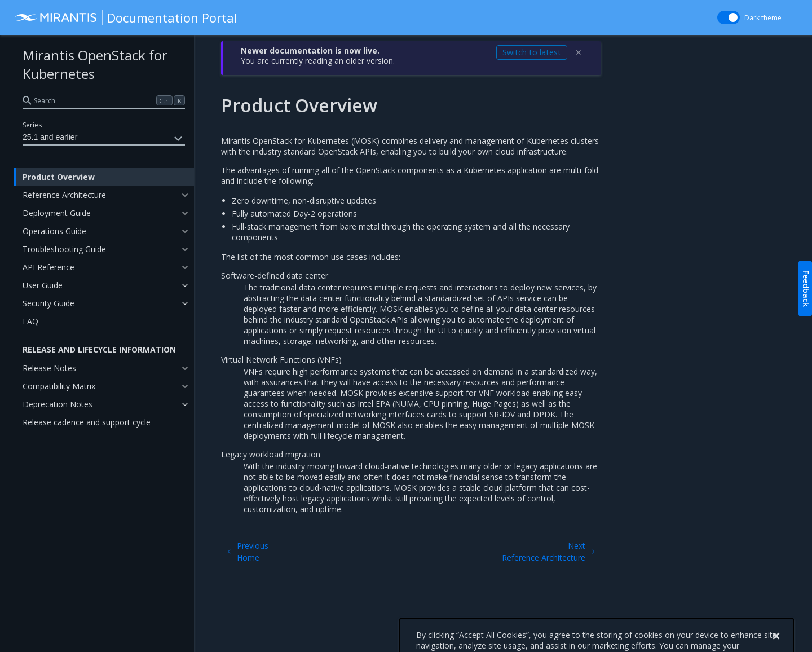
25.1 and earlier (104, 139)
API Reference (48, 267)
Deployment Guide (57, 213)
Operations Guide (54, 231)
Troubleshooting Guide (64, 249)
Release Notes (49, 368)
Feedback (806, 288)
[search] (104, 100)
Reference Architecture (64, 195)
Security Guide (48, 303)
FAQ (30, 321)
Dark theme (763, 18)
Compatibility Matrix (59, 386)
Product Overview (59, 177)
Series (32, 125)
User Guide (43, 285)
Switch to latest (532, 52)
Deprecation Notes (58, 404)
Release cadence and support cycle (87, 422)
